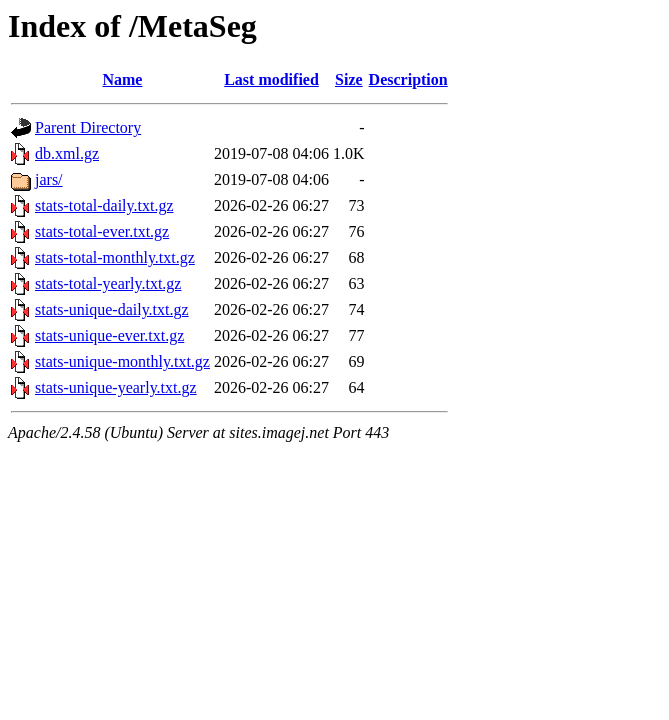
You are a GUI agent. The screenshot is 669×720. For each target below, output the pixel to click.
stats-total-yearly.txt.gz (108, 283)
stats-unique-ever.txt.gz (109, 335)
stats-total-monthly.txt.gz (115, 257)
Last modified (271, 79)
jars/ (49, 179)
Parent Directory (88, 127)
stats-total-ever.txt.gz (102, 231)
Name (122, 79)
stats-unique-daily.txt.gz (112, 309)
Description (408, 79)
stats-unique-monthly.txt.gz (122, 361)
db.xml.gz (67, 153)
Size (349, 79)
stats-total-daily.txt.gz (104, 205)
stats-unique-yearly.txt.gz (116, 387)
